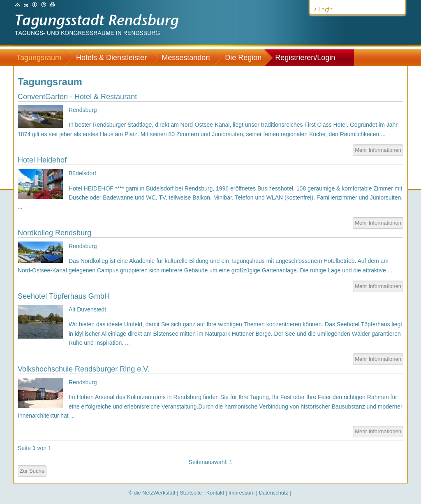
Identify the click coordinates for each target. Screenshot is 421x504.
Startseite (191, 493)
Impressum (242, 493)
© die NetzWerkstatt (152, 493)
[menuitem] (43, 58)
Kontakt (215, 493)
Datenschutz (274, 493)
